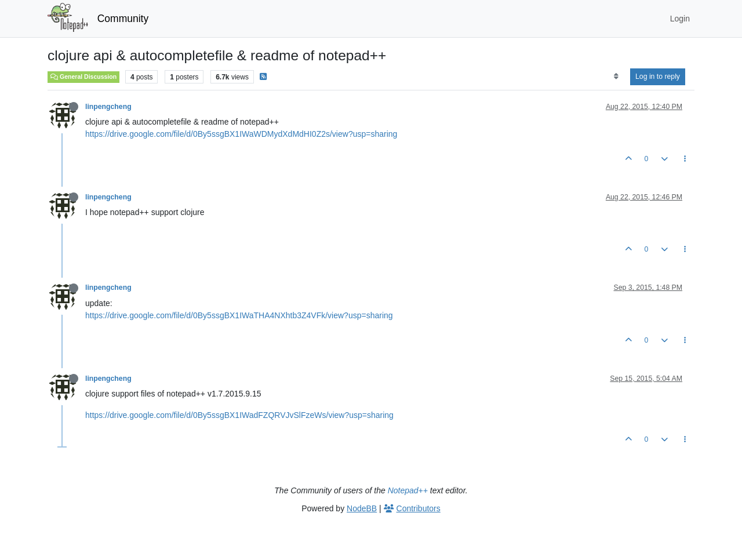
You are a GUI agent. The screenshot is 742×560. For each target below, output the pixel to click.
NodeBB (362, 508)
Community (123, 19)
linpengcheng (108, 107)
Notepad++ (408, 490)
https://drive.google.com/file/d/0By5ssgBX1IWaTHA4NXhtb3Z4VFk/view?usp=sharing (239, 315)
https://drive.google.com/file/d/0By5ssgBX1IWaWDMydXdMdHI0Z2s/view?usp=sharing (241, 134)
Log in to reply (658, 77)
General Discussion (83, 77)
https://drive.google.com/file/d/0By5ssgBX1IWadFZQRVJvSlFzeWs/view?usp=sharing (239, 415)
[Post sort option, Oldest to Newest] (616, 77)
